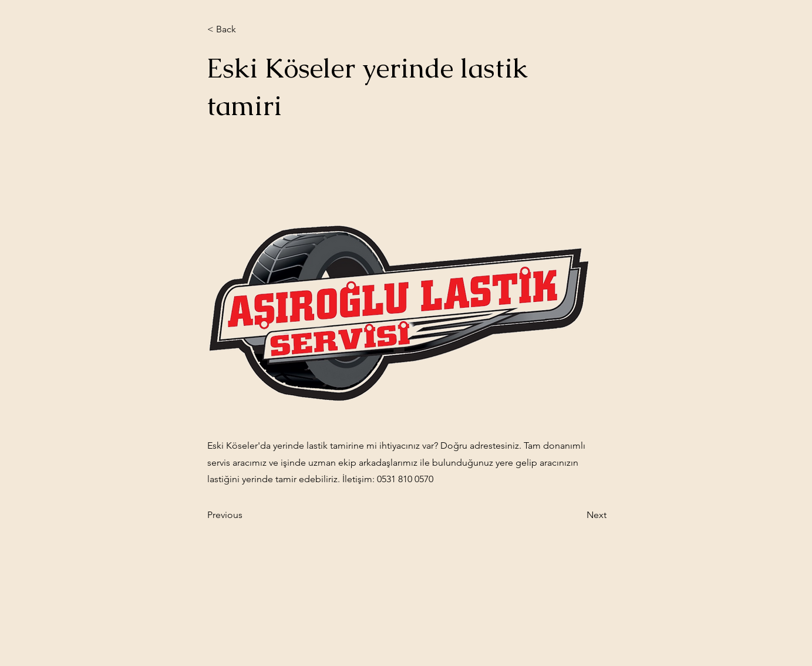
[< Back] (246, 29)
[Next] (577, 515)
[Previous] (246, 515)
